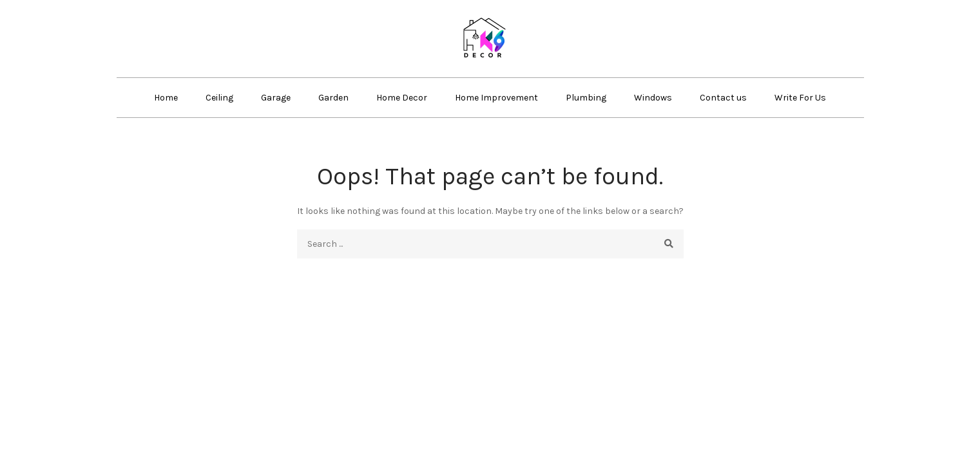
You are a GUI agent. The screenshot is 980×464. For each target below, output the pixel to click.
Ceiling (219, 98)
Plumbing (586, 98)
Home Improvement (496, 98)
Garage (276, 98)
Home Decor (402, 98)
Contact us (723, 98)
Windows (653, 98)
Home (166, 98)
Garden (333, 98)
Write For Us (800, 98)
